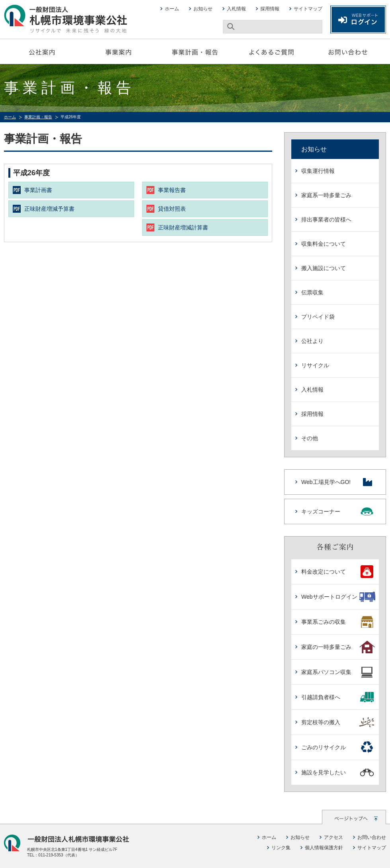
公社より (312, 341)
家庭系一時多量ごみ (326, 195)
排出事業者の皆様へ (326, 219)
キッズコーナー (338, 511)
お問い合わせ (348, 51)
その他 (310, 438)
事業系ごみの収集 (338, 622)
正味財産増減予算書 (49, 209)
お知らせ (203, 9)
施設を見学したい (338, 772)
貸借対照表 (172, 209)
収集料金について (324, 244)
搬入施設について (324, 268)
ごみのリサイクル (338, 747)
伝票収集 (312, 292)
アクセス (333, 837)
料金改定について (338, 572)
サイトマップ (308, 9)
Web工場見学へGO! (338, 482)
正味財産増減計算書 (183, 227)
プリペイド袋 (318, 317)
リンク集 (281, 848)
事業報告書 (172, 190)
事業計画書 (38, 190)
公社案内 (42, 51)
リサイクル (315, 365)
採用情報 (270, 9)
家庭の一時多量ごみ (338, 647)
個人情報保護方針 (324, 848)
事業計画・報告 (195, 51)
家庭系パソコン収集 (338, 672)
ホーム (172, 9)
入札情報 (236, 9)
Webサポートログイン (338, 597)
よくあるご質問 (271, 51)
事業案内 (119, 51)
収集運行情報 (318, 171)
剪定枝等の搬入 (338, 722)
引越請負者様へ (338, 697)
